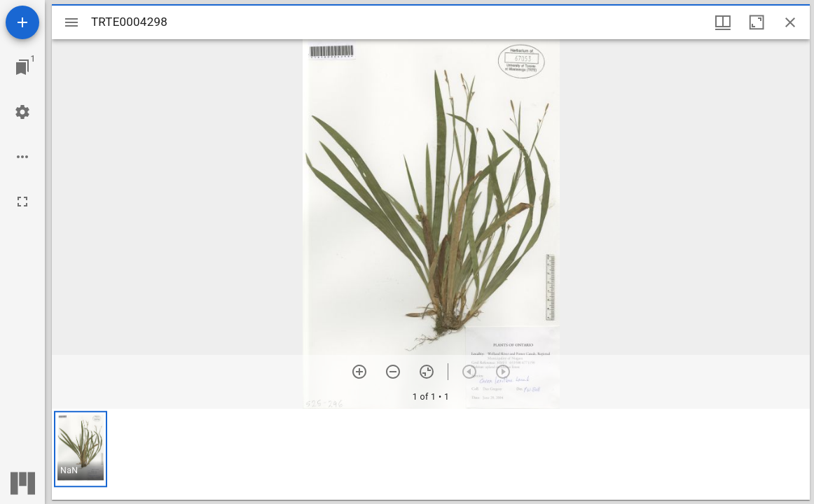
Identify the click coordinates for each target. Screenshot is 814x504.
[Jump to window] (22, 67)
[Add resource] (22, 22)
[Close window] (790, 22)
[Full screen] (22, 202)
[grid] (431, 454)
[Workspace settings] (22, 112)
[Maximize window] (757, 22)
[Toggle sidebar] (71, 22)
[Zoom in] (359, 372)
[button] (81, 449)
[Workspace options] (22, 157)
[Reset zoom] (427, 372)
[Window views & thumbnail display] (723, 22)
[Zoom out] (393, 372)
